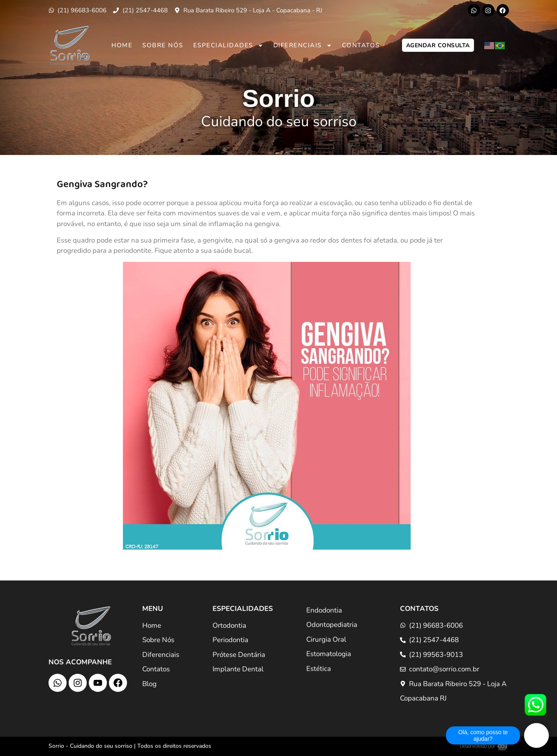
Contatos (361, 45)
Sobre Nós (163, 45)
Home (122, 45)
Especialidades (228, 45)
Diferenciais (303, 45)
